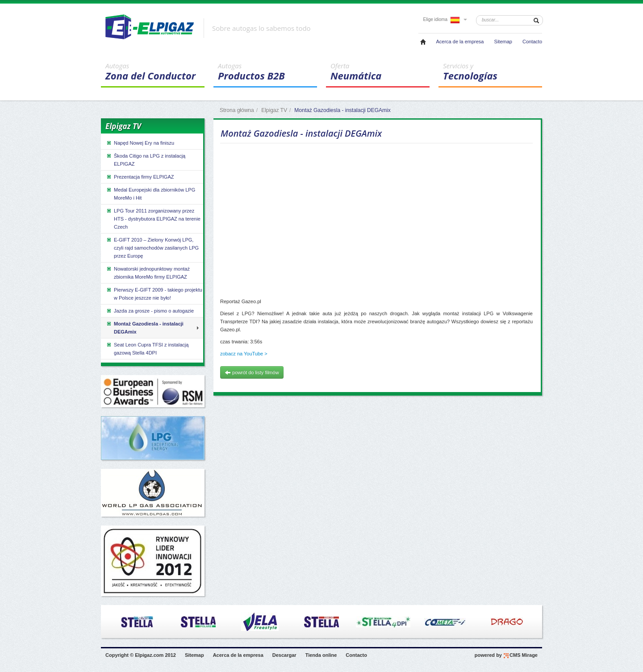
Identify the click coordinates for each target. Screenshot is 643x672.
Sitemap (503, 42)
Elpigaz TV (274, 110)
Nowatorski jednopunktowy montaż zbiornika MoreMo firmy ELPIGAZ (148, 273)
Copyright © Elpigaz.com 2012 (141, 655)
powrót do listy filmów (252, 372)
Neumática (380, 72)
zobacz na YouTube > (244, 354)
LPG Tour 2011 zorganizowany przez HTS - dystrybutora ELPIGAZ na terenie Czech (153, 219)
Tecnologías (493, 72)
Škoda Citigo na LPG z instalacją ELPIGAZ (146, 160)
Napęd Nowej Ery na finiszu (140, 143)
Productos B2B (267, 72)
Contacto (532, 42)
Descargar (284, 655)
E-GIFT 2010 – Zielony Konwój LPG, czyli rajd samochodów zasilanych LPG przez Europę (152, 248)
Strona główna (237, 110)
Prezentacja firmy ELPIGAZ (140, 177)
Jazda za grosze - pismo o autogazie (150, 311)
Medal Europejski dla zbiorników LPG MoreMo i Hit (150, 194)
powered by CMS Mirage (506, 655)
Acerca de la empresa (460, 42)
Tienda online (321, 655)
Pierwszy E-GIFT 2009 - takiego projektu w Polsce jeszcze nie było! (154, 294)
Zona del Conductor (155, 72)
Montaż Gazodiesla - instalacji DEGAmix (145, 328)
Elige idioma (445, 19)
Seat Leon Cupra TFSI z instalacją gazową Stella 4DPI (147, 349)
